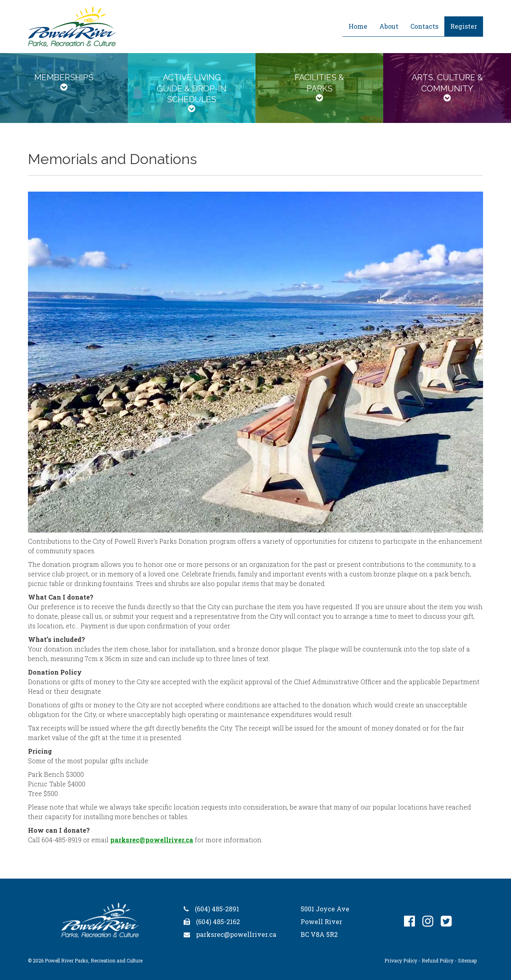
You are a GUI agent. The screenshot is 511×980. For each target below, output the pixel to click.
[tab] (64, 88)
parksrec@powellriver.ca (152, 840)
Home (358, 26)
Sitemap (467, 960)
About (389, 26)
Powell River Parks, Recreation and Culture (94, 960)
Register (464, 26)
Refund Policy (438, 960)
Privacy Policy (401, 960)
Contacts (424, 26)
